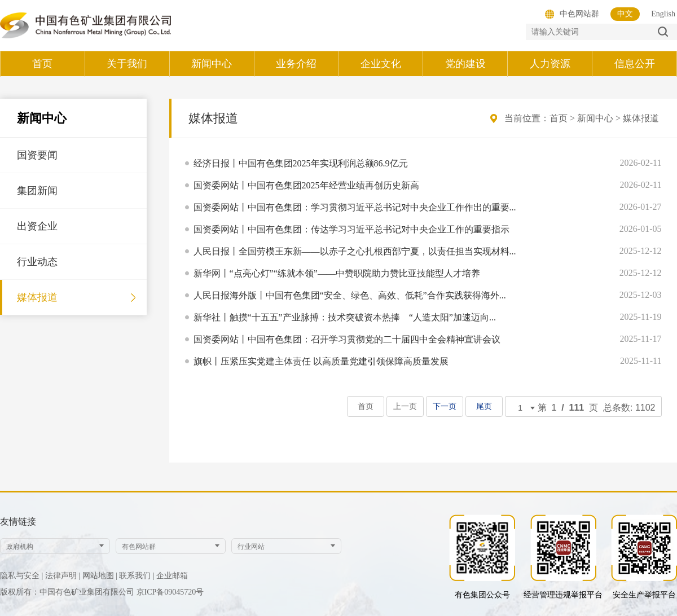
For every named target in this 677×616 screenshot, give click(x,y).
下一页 (445, 406)
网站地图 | (100, 576)
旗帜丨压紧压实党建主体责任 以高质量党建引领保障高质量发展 (321, 361)
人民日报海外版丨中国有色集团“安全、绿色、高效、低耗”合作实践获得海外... (350, 295)
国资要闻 (37, 155)
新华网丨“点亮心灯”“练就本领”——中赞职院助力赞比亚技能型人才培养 (337, 273)
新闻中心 (595, 118)
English (663, 14)
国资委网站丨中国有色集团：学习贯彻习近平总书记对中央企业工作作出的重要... (355, 207)
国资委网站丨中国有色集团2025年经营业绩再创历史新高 (306, 185)
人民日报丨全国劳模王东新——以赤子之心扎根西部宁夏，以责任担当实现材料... (355, 251)
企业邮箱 (172, 576)
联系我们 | (137, 576)
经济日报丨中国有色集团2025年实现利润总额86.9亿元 (301, 163)
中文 (625, 14)
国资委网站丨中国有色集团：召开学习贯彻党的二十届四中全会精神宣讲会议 (347, 339)
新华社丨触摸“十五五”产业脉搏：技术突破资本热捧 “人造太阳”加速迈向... (345, 317)
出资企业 (37, 226)
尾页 (484, 406)
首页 (559, 118)
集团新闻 (37, 191)
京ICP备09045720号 (170, 592)
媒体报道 (37, 297)
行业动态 (37, 262)
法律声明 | (63, 576)
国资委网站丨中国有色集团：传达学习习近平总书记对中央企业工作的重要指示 (351, 229)
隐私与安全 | (21, 576)
